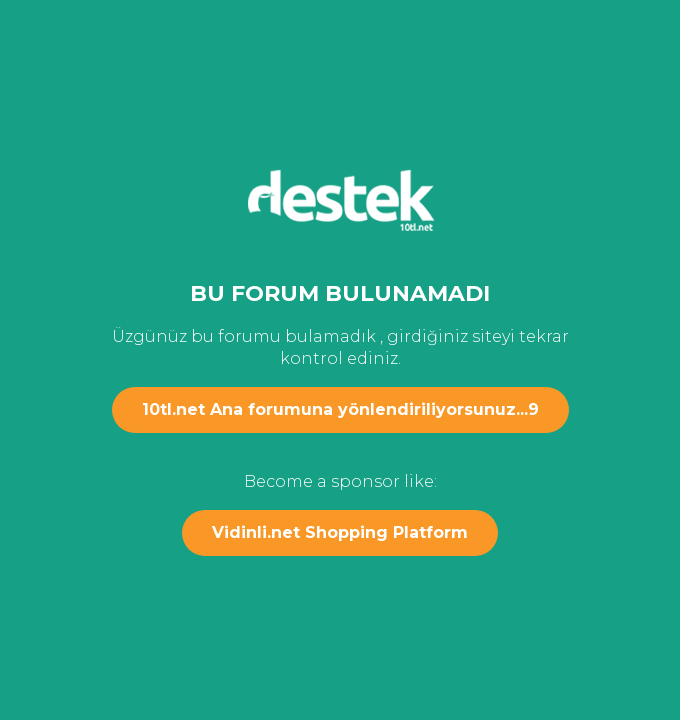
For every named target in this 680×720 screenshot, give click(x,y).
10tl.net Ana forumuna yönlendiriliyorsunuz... (340, 409)
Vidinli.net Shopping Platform (340, 532)
